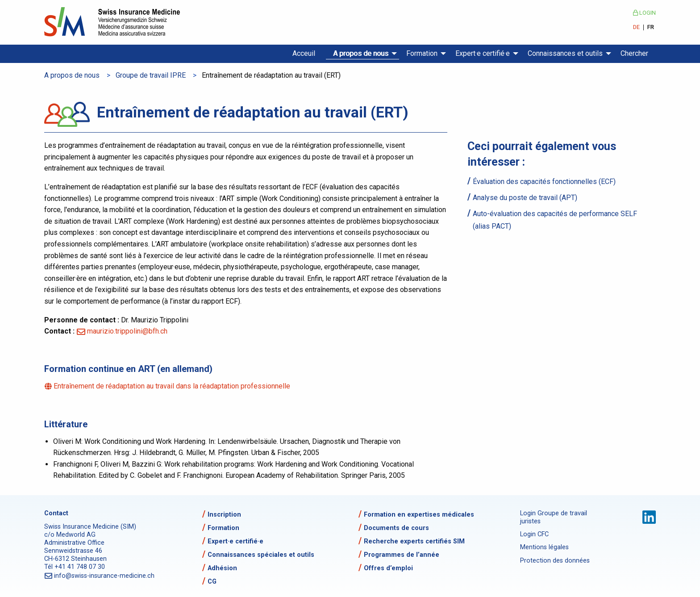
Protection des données (555, 561)
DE (636, 27)
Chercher (634, 53)
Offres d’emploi (388, 568)
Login (644, 13)
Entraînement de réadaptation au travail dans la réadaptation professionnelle (173, 386)
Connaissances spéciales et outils (261, 555)
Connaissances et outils (565, 53)
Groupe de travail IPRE (151, 75)
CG (212, 582)
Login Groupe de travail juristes (554, 517)
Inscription (224, 515)
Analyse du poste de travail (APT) (525, 198)
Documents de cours (396, 528)
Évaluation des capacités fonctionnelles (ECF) (544, 182)
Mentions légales (544, 547)
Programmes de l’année (402, 555)
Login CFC (534, 534)
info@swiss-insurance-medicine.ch (105, 576)
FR (651, 27)
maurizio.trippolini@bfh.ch (127, 331)
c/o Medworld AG (70, 535)
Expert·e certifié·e (483, 53)
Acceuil (304, 53)
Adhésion (222, 568)
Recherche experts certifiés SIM (414, 541)
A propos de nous (361, 53)
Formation (422, 53)
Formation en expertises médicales (419, 515)
